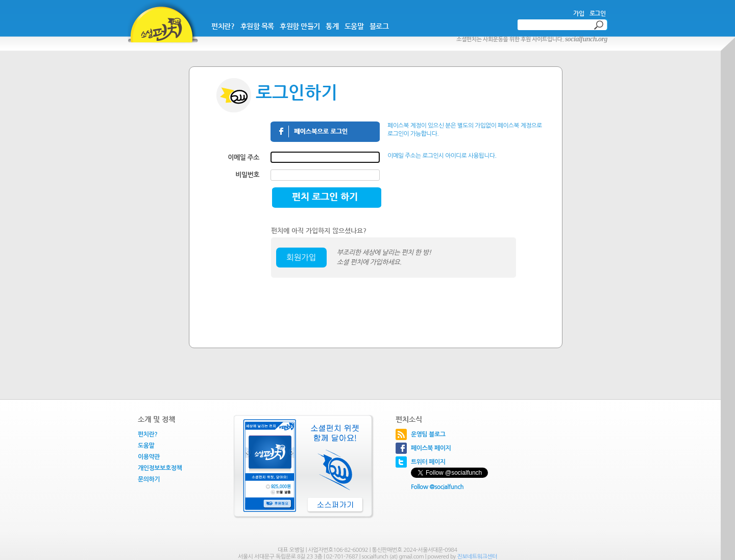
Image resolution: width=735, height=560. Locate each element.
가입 (579, 13)
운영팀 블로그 (428, 434)
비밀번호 (247, 175)
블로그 (379, 26)
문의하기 (149, 479)
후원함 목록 (257, 26)
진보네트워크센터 (477, 557)
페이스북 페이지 (431, 448)
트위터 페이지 (428, 462)
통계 (332, 26)
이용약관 (149, 457)
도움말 (354, 26)
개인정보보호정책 (160, 468)
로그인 (598, 13)
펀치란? (223, 26)
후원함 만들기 (300, 26)
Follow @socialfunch (437, 487)
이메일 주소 (243, 157)
